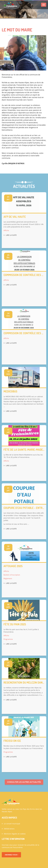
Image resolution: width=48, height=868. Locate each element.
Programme (8, 639)
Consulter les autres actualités (24, 782)
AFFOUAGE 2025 (13, 566)
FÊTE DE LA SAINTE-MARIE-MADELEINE (24, 450)
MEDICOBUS (10, 391)
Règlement (8, 578)
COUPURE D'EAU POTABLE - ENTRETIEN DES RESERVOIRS (24, 508)
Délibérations (8, 829)
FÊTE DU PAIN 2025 (15, 624)
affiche (6, 280)
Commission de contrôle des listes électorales (24, 275)
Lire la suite (10, 235)
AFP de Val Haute (15, 217)
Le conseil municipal (11, 824)
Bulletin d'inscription (12, 575)
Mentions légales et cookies (14, 834)
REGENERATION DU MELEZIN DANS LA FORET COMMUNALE (24, 682)
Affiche (6, 230)
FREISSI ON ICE (12, 741)
